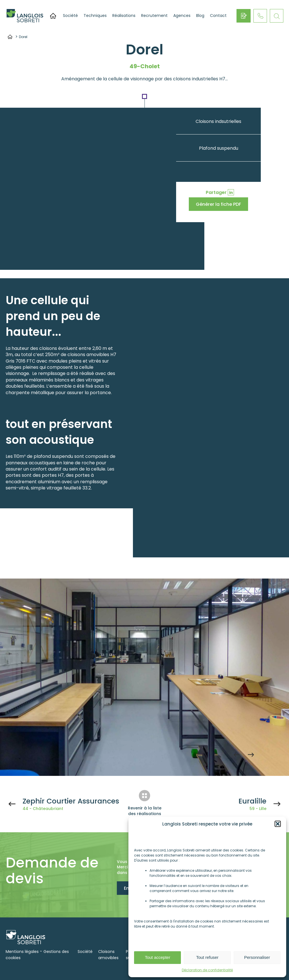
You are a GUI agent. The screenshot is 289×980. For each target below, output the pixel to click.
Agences (182, 16)
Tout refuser (207, 957)
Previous (237, 755)
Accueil (53, 16)
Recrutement (154, 16)
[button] (278, 824)
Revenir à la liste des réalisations (145, 811)
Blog (200, 16)
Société (70, 16)
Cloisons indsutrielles (218, 121)
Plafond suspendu (219, 148)
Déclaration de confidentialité (207, 970)
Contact (218, 16)
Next (251, 755)
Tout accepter (157, 957)
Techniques (95, 16)
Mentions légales (22, 952)
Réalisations (124, 16)
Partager (216, 192)
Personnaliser (257, 957)
